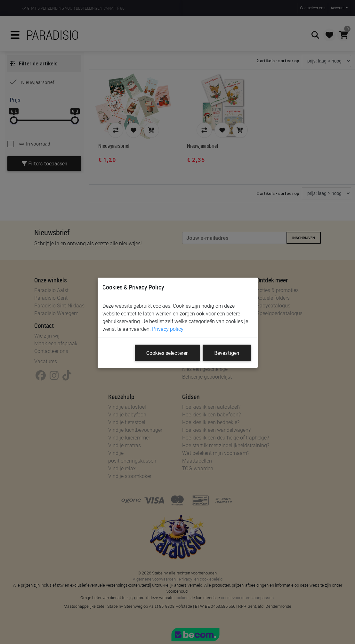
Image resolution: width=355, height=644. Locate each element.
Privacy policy (168, 329)
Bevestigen (227, 353)
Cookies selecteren (167, 353)
